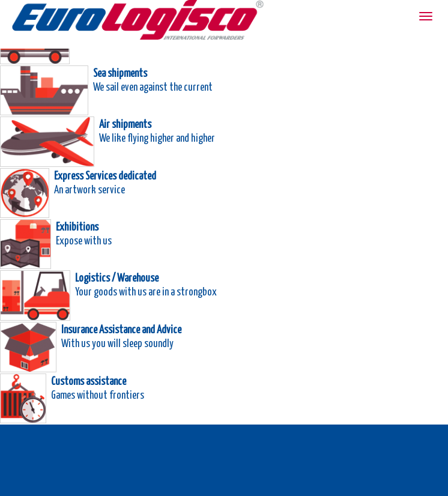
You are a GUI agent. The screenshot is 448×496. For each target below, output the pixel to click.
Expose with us (84, 240)
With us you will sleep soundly (117, 343)
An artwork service (89, 189)
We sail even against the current (153, 86)
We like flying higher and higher (157, 137)
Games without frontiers (98, 394)
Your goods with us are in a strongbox (146, 291)
